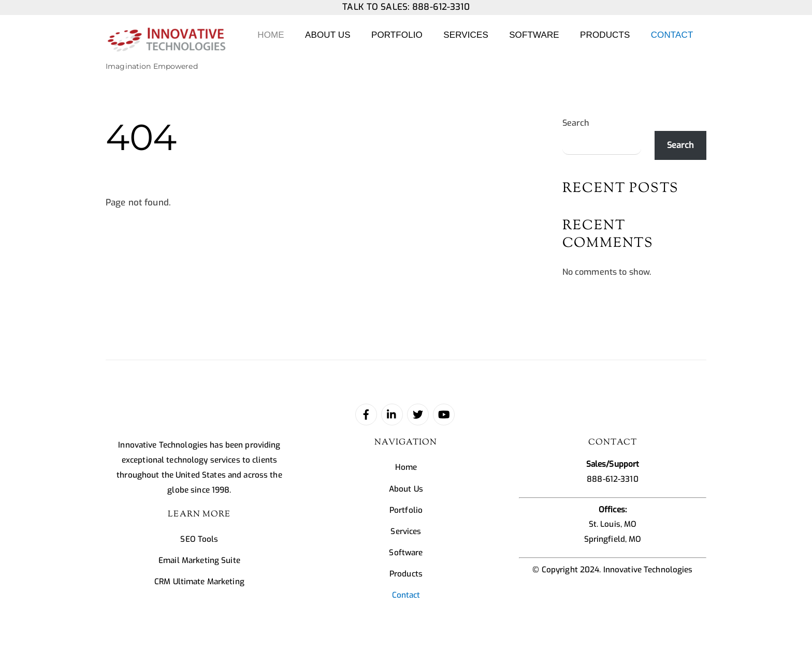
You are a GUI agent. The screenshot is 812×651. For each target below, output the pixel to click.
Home (271, 35)
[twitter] (418, 414)
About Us (328, 35)
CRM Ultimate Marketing (199, 582)
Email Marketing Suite (199, 560)
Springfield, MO (613, 539)
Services (466, 35)
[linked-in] (392, 414)
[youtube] (444, 414)
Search (576, 123)
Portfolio (397, 35)
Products (605, 35)
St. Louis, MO (613, 524)
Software (534, 35)
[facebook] (366, 414)
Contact (672, 35)
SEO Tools (199, 539)
